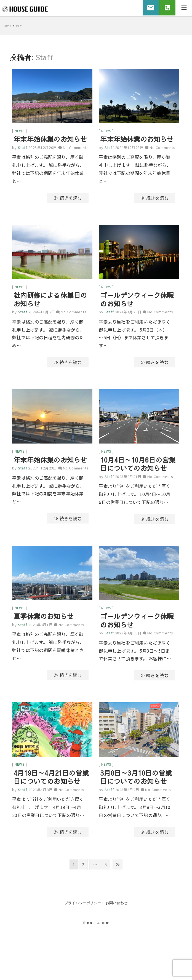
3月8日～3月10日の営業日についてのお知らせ (136, 781)
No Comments (76, 148)
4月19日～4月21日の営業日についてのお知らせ (51, 781)
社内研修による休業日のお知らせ (50, 301)
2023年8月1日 (40, 628)
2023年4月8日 (40, 793)
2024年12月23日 (129, 148)
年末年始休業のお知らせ (50, 140)
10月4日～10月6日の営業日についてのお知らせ (138, 466)
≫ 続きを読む (68, 198)
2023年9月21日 (128, 479)
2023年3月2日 (127, 793)
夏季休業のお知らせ (44, 619)
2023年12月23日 (42, 470)
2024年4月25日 (128, 313)
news (20, 131)
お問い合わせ (117, 907)
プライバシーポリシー (83, 907)
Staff (22, 148)
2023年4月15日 (128, 636)
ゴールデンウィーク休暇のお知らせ (137, 301)
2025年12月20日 (42, 148)
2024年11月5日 (41, 313)
